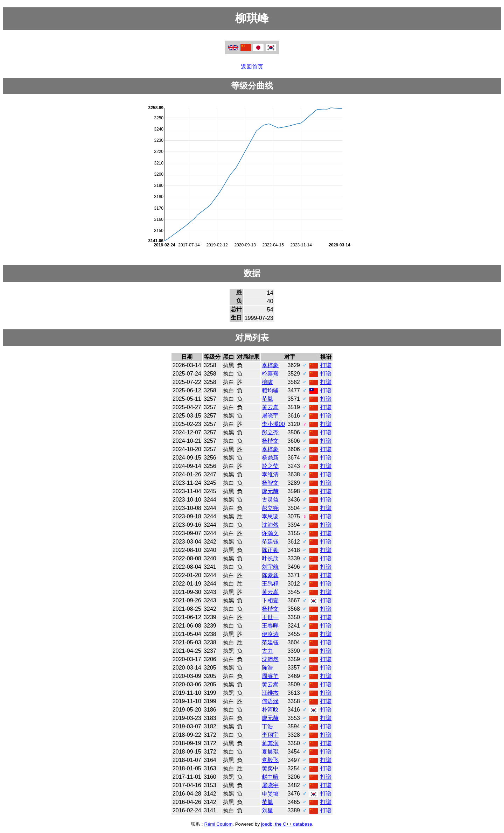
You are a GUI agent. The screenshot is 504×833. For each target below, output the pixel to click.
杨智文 (270, 483)
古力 (267, 651)
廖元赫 (270, 491)
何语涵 (270, 701)
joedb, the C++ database (287, 824)
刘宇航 (270, 567)
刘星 (267, 810)
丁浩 (267, 726)
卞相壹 (270, 600)
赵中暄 (270, 777)
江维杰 (270, 693)
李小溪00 (273, 424)
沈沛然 (270, 525)
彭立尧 (270, 432)
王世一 (270, 617)
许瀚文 (270, 533)
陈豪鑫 (270, 575)
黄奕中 (270, 768)
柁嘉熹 (270, 374)
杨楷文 (270, 441)
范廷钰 (270, 542)
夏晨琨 (270, 752)
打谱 (326, 365)
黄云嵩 (270, 407)
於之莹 (270, 466)
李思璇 (270, 516)
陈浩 (267, 668)
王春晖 (270, 626)
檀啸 (267, 382)
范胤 (267, 399)
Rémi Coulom (219, 824)
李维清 (270, 474)
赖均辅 (270, 390)
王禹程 (270, 584)
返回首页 (252, 67)
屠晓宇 (270, 416)
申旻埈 (270, 794)
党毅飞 (270, 760)
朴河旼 (270, 710)
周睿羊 (270, 676)
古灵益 (270, 500)
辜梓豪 (270, 365)
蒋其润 (270, 743)
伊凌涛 (270, 634)
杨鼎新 (270, 458)
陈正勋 (270, 550)
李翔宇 (270, 735)
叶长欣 (270, 558)
